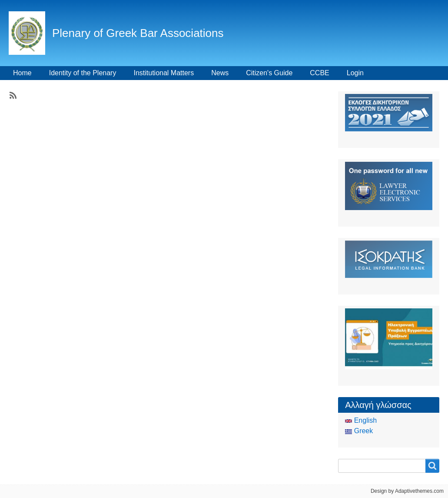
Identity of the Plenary (83, 73)
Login (355, 73)
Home (22, 73)
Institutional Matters (164, 73)
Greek (359, 431)
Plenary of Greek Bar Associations (138, 33)
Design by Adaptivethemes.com (407, 491)
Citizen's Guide (269, 73)
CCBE (319, 73)
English (361, 420)
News (220, 73)
